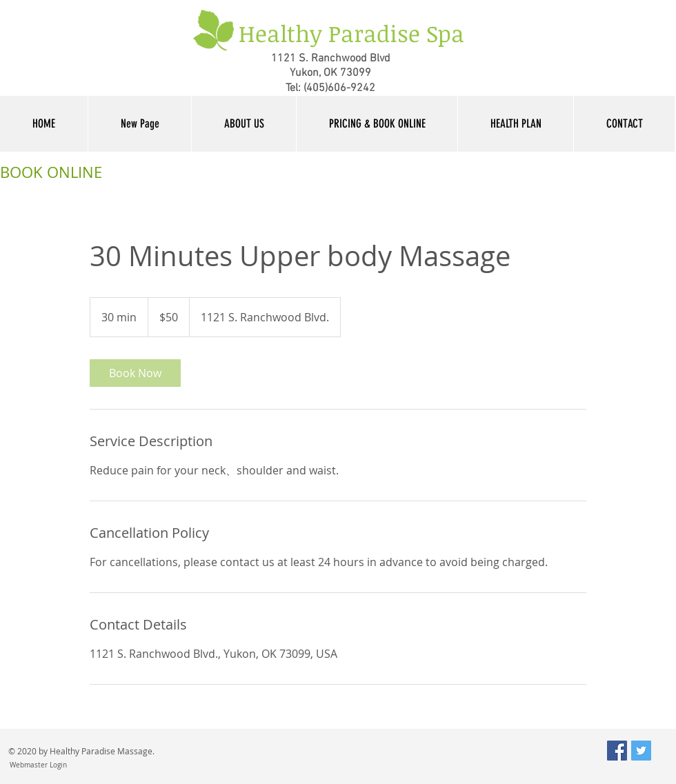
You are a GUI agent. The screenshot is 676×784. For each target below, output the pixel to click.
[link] (135, 373)
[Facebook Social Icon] (617, 751)
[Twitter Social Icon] (641, 751)
